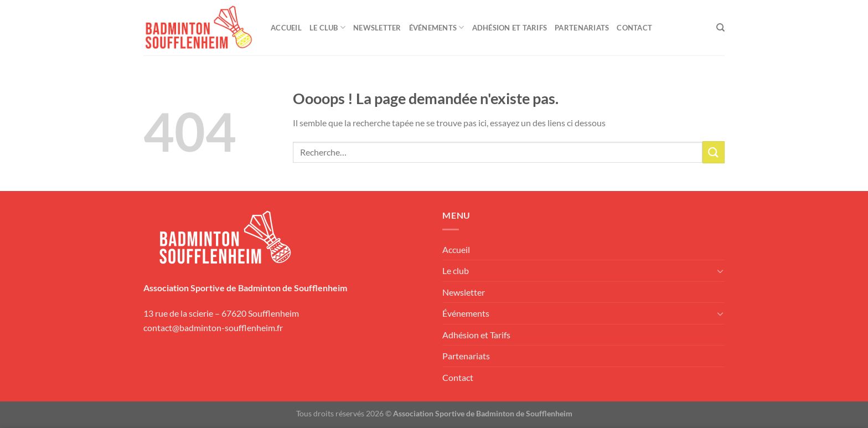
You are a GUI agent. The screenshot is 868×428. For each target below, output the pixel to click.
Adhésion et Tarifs (510, 28)
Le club (327, 27)
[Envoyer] (714, 152)
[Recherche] (720, 28)
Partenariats (582, 28)
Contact (634, 28)
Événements (437, 27)
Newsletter (377, 28)
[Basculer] (720, 271)
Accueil (286, 28)
